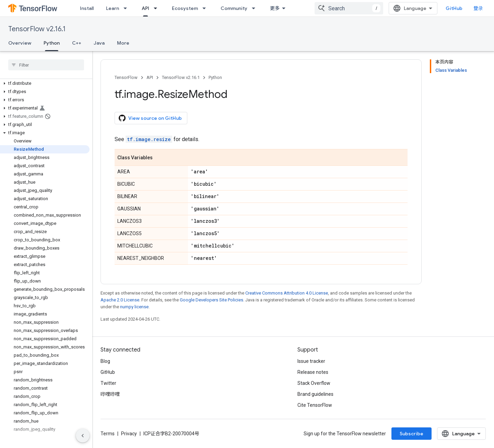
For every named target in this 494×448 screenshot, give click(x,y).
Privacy (129, 434)
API (150, 77)
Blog (105, 361)
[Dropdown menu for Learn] (127, 8)
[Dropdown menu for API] (157, 8)
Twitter (108, 383)
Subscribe (411, 434)
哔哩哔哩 (110, 394)
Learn (113, 8)
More (123, 43)
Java (99, 43)
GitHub (454, 8)
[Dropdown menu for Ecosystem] (206, 8)
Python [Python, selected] (52, 43)
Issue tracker (311, 361)
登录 (478, 8)
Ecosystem (185, 8)
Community (234, 8)
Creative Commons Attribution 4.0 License (287, 293)
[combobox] (349, 8)
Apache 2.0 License (120, 300)
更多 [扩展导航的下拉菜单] (275, 8)
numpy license (134, 307)
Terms (108, 434)
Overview (20, 43)
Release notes (313, 372)
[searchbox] (46, 65)
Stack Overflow (314, 383)
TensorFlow (126, 77)
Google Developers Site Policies (211, 300)
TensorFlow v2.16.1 (37, 29)
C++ (77, 43)
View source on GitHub (150, 118)
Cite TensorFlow (315, 405)
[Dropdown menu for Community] (256, 8)
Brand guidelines (315, 394)
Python (215, 77)
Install (87, 8)
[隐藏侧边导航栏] (83, 436)
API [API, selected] (145, 8)
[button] (45, 83)
